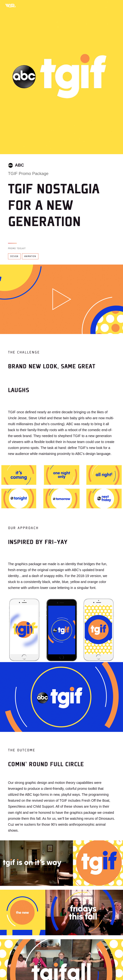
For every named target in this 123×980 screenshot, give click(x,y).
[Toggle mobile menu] (114, 5)
